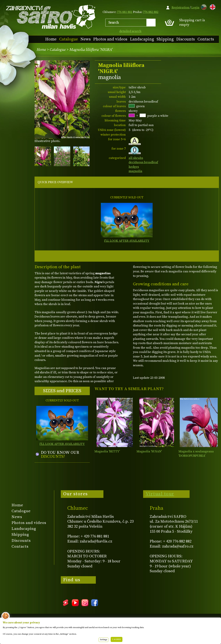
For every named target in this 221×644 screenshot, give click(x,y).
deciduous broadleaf (143, 162)
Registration (180, 8)
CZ (203, 6)
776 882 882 (151, 12)
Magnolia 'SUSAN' (149, 451)
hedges (134, 167)
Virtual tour (160, 494)
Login (195, 8)
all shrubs (136, 158)
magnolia (135, 171)
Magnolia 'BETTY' (107, 451)
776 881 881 (125, 12)
